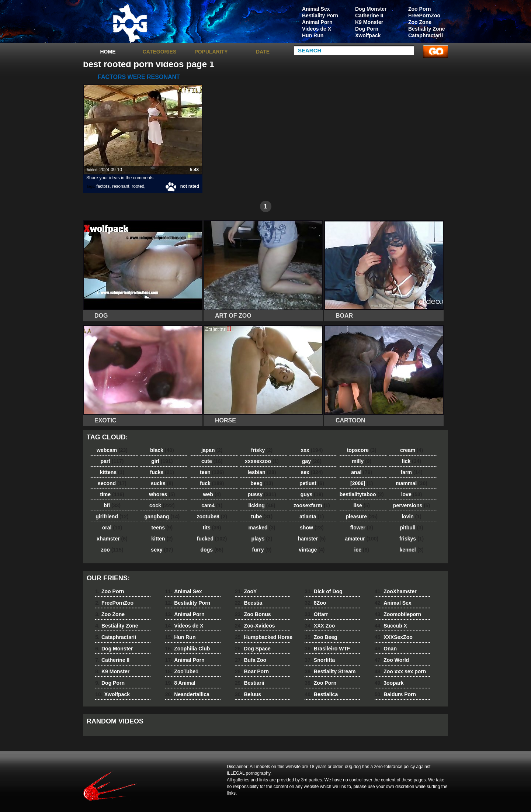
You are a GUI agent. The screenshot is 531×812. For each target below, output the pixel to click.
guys (312, 494)
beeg (262, 483)
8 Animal (180, 683)
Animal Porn (317, 22)
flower (362, 528)
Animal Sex (316, 9)
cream (412, 450)
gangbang (162, 516)
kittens (112, 472)
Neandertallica (187, 694)
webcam (112, 450)
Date (263, 52)
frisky (262, 450)
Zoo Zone (420, 22)
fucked (212, 539)
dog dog (130, 23)
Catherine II (369, 15)
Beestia (249, 603)
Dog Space (253, 649)
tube (262, 516)
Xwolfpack (368, 35)
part (112, 461)
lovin (412, 516)
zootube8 (212, 516)
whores (162, 494)
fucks (162, 472)
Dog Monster (371, 9)
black (162, 450)
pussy (262, 494)
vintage (312, 550)
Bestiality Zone (427, 29)
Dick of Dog (323, 591)
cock (162, 505)
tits (212, 528)
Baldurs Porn (395, 694)
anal (362, 472)
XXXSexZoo (394, 637)
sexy (162, 550)
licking (262, 505)
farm (411, 472)
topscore (362, 450)
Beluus (248, 694)
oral (112, 528)
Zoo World (392, 660)
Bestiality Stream (330, 671)
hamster (312, 539)
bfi (112, 505)
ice (361, 550)
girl (162, 461)
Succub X (391, 626)
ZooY (246, 591)
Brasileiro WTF (327, 649)
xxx (312, 450)
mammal (412, 483)
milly (362, 461)
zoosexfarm (312, 505)
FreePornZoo (424, 15)
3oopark (389, 683)
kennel (411, 550)
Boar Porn (252, 671)
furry (262, 550)
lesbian (262, 472)
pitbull (412, 528)
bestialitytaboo (362, 494)
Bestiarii (250, 683)
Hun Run (313, 35)
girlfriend (112, 516)
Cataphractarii (426, 35)
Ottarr (316, 614)
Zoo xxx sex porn (400, 671)
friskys (412, 539)
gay (312, 461)
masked (262, 528)
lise (362, 505)
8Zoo (315, 603)
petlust (312, 483)
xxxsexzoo (262, 461)
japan (212, 450)
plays (262, 539)
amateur (362, 539)
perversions (412, 505)
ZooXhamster (396, 591)
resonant (121, 186)
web (212, 494)
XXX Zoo (320, 626)
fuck (212, 483)
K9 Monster (369, 22)
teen (212, 472)
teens (162, 528)
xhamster (112, 539)
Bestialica (321, 694)
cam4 (212, 505)
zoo (112, 550)
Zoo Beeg (321, 637)
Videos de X (317, 29)
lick (412, 461)
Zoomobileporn (398, 614)
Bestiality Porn (320, 15)
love (412, 494)
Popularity (211, 52)
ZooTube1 (182, 671)
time (112, 494)
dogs (212, 550)
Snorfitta (320, 660)
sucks (162, 483)
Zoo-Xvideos (255, 626)
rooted (138, 186)
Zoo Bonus (253, 614)
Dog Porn (367, 29)
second (112, 483)
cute (212, 461)
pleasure (362, 516)
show (312, 528)
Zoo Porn (419, 9)
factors (103, 186)
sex (312, 472)
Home (108, 52)
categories (160, 52)
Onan (386, 649)
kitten (162, 539)
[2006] (362, 483)
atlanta (312, 516)
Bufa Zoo (251, 660)
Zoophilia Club (188, 649)
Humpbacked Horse (264, 637)
